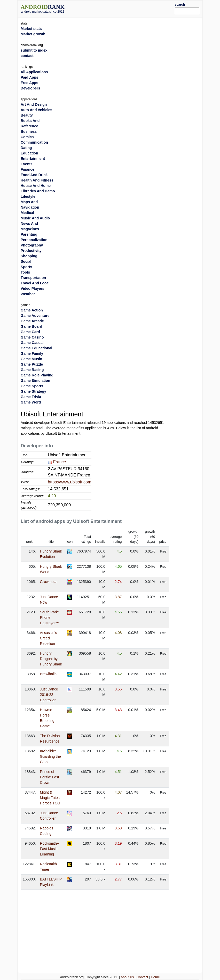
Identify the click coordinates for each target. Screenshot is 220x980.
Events (27, 164)
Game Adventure (35, 316)
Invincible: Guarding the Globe (50, 756)
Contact (142, 977)
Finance (27, 169)
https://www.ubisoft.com (69, 482)
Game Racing (32, 370)
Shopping (29, 256)
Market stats (31, 29)
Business (29, 131)
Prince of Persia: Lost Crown (50, 777)
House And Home (36, 186)
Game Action (32, 310)
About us (127, 977)
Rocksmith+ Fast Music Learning (50, 849)
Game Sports (32, 386)
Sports (26, 267)
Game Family (32, 353)
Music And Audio (35, 218)
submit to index (34, 50)
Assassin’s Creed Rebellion (49, 638)
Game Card (30, 332)
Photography (32, 245)
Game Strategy (33, 391)
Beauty (27, 115)
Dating (26, 148)
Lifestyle (28, 196)
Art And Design (34, 104)
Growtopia (48, 582)
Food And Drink (34, 175)
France (60, 462)
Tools (25, 272)
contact (27, 56)
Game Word (31, 402)
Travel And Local (35, 283)
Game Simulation (35, 381)
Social (26, 261)
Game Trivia (31, 397)
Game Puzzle (32, 364)
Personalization (34, 240)
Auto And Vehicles (36, 110)
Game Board (31, 326)
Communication (34, 142)
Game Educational (36, 348)
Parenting (29, 234)
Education (29, 153)
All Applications (34, 72)
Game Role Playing (37, 375)
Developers (30, 88)
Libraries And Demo (38, 191)
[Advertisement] (127, 8)
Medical (27, 213)
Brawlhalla (48, 674)
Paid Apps (29, 77)
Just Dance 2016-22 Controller (49, 695)
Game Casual (32, 343)
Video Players (33, 289)
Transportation (33, 278)
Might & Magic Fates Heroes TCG (50, 798)
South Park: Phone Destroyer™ (50, 617)
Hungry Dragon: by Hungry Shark (51, 659)
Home (155, 977)
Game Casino (32, 337)
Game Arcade (32, 321)
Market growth (33, 34)
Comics (27, 137)
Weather (28, 294)
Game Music (31, 359)
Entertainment (33, 159)
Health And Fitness (37, 180)
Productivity (31, 251)
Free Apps (29, 83)
